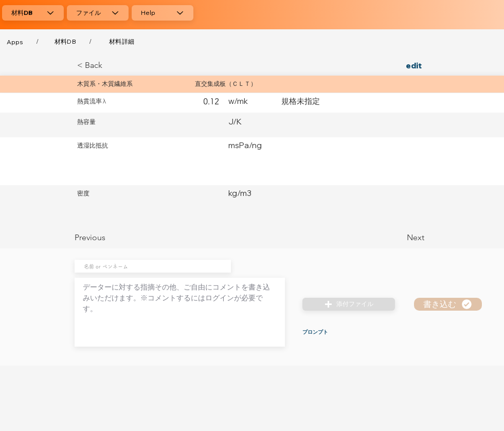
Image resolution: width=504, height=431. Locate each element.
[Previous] (109, 238)
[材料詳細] (122, 42)
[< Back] (111, 65)
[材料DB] (33, 13)
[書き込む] (448, 304)
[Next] (399, 238)
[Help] (163, 13)
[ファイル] (98, 13)
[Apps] (15, 42)
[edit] (399, 65)
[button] (349, 304)
